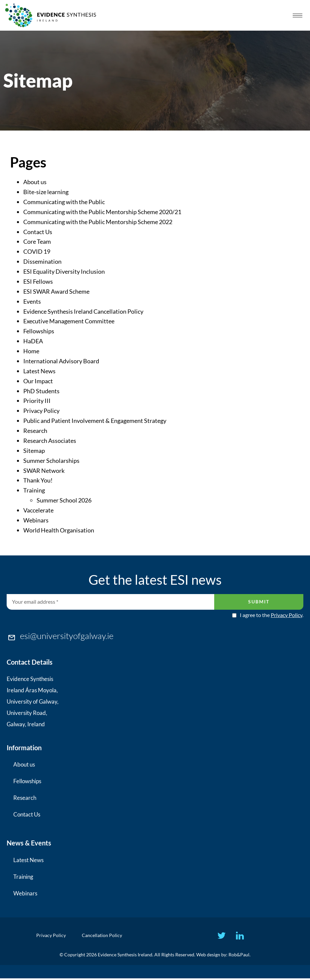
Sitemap (34, 451)
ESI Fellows (38, 281)
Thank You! (38, 480)
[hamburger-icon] (298, 15)
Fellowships (39, 331)
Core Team (37, 241)
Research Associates (50, 441)
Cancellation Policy (104, 936)
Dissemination (42, 261)
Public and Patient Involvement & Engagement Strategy (95, 421)
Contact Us (38, 232)
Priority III (37, 401)
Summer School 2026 (64, 500)
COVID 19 (37, 251)
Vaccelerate (38, 510)
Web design (208, 956)
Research (35, 431)
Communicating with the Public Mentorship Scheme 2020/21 (102, 212)
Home (31, 351)
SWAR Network (44, 471)
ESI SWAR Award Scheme (56, 291)
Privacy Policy (41, 411)
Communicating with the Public (64, 202)
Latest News (39, 371)
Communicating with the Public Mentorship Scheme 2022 (98, 222)
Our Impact (38, 381)
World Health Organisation (59, 530)
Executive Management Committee (69, 321)
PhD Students (41, 391)
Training (34, 490)
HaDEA (33, 341)
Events (32, 301)
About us (35, 182)
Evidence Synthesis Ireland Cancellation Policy (83, 311)
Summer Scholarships (51, 461)
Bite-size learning (46, 192)
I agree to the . (272, 615)
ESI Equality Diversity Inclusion (64, 271)
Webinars (36, 520)
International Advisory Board (61, 361)
